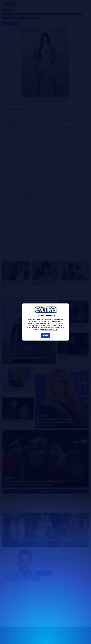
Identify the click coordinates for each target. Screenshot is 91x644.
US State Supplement (50, 330)
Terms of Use (58, 319)
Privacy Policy (34, 326)
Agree (46, 335)
